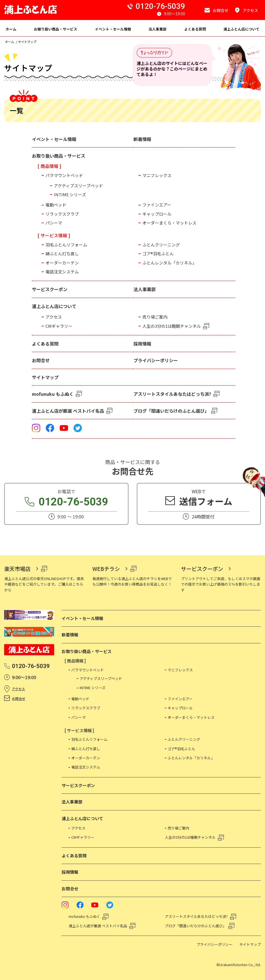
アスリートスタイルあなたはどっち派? (172, 394)
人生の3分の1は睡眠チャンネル (172, 326)
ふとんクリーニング (161, 245)
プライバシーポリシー (156, 360)
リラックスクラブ (62, 214)
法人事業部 (145, 289)
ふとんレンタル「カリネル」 (169, 263)
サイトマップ (45, 377)
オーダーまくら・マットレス (169, 223)
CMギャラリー (59, 326)
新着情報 (142, 139)
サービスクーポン (50, 289)
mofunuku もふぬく (53, 394)
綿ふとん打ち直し (62, 254)
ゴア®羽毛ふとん (158, 254)
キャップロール (157, 214)
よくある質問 (45, 344)
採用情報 (142, 344)
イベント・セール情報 (54, 139)
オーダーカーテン (62, 263)
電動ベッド (56, 205)
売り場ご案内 (155, 317)
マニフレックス (157, 175)
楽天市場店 (17, 569)
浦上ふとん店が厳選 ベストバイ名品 (68, 411)
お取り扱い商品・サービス (59, 156)
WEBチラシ (106, 569)
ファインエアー (157, 205)
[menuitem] (11, 28)
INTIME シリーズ (70, 194)
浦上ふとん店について (54, 306)
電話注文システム (62, 272)
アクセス (54, 317)
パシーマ (54, 223)
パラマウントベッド (64, 175)
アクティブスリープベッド (78, 186)
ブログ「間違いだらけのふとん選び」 (171, 411)
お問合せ (41, 360)
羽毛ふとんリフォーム (66, 245)
